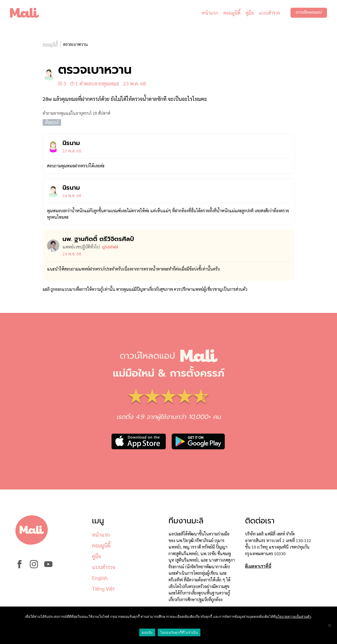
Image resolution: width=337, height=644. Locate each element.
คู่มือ (250, 13)
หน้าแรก (210, 13)
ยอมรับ (147, 633)
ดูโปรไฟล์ (110, 247)
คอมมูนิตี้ (232, 13)
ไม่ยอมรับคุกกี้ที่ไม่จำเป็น (179, 633)
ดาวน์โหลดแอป (308, 13)
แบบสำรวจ (269, 13)
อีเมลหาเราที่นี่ (258, 566)
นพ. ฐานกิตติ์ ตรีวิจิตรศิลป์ (98, 239)
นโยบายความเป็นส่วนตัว (293, 617)
